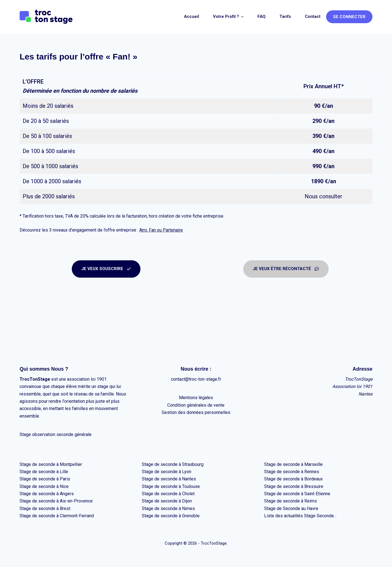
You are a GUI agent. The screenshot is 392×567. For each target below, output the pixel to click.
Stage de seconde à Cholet (168, 494)
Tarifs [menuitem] (285, 16)
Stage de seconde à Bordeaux (293, 479)
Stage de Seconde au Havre (291, 508)
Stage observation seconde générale (56, 434)
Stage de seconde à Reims (291, 501)
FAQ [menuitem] (261, 16)
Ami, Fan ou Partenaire (161, 230)
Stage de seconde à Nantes (169, 479)
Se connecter (349, 17)
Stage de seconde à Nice (44, 486)
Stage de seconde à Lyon (167, 472)
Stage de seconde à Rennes (292, 472)
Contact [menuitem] (313, 16)
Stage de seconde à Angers (47, 494)
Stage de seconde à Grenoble (171, 516)
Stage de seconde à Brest (45, 508)
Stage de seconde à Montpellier (51, 464)
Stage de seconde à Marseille (293, 464)
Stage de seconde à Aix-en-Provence (56, 501)
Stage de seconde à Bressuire (294, 486)
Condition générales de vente (196, 405)
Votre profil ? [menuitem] (229, 17)
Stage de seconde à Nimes (168, 508)
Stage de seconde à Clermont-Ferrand (57, 516)
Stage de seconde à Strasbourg (173, 464)
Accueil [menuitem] (192, 16)
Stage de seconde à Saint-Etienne (297, 494)
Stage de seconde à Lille (44, 472)
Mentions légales (196, 398)
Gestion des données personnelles (196, 412)
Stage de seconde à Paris (45, 479)
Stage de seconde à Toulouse (171, 486)
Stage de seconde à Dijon (167, 501)
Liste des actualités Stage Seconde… (300, 516)
